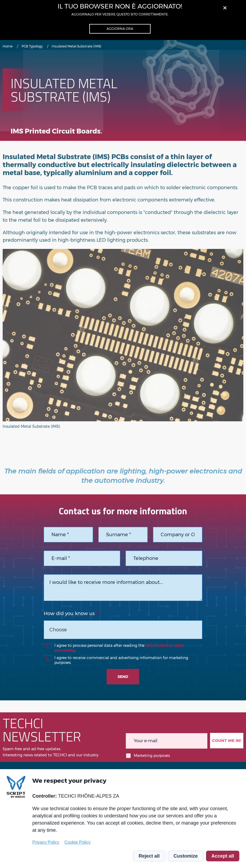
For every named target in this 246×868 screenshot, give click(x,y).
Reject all (149, 856)
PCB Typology (32, 46)
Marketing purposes (152, 756)
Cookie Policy (78, 842)
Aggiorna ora (120, 29)
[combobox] (123, 630)
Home (8, 46)
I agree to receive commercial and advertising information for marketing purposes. (121, 660)
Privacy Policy (46, 842)
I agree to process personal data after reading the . (119, 648)
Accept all (223, 856)
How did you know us (69, 613)
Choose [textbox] (58, 630)
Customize (186, 856)
